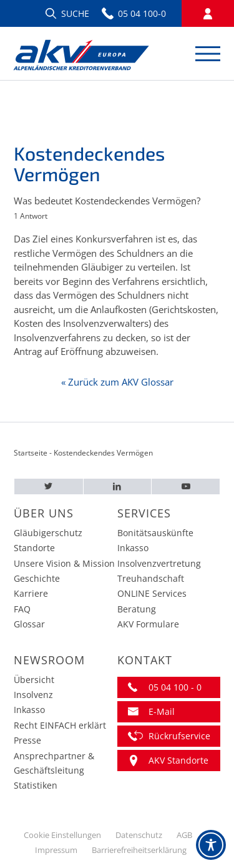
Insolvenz (33, 695)
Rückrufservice (179, 736)
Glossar (29, 624)
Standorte (34, 548)
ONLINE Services (152, 593)
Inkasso (133, 548)
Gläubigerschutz (48, 533)
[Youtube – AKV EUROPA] (186, 486)
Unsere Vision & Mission (64, 563)
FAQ (22, 609)
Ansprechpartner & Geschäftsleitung (54, 763)
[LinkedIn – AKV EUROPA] (118, 486)
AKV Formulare (148, 624)
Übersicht (34, 680)
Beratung (137, 609)
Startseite (31, 453)
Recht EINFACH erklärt (60, 725)
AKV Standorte (178, 760)
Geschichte (37, 578)
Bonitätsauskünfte (155, 533)
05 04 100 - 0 (175, 687)
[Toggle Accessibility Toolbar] (211, 845)
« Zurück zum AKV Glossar (117, 382)
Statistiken (36, 785)
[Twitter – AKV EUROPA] (49, 486)
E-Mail (162, 711)
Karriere (31, 593)
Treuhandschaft (151, 578)
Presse (27, 740)
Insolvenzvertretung (159, 563)
